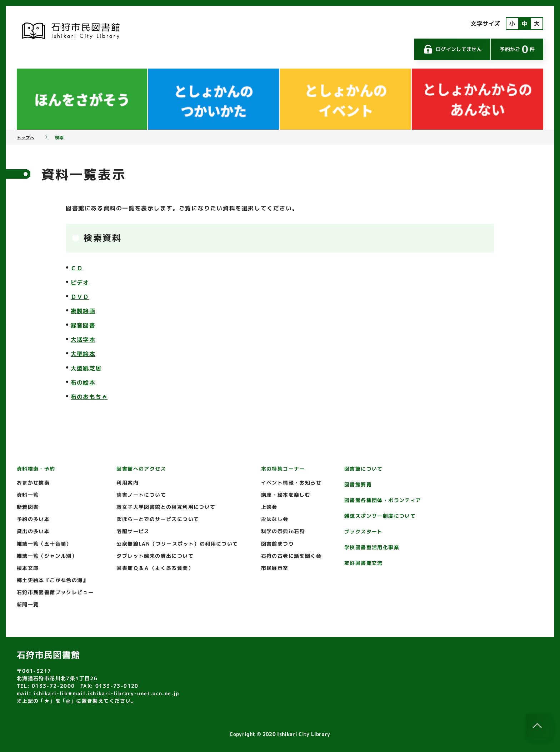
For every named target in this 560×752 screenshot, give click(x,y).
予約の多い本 (33, 519)
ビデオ (80, 282)
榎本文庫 (28, 568)
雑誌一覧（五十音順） (44, 544)
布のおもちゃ (89, 397)
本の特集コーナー (283, 469)
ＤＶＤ (80, 297)
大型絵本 (83, 354)
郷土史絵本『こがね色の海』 (52, 580)
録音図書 (83, 325)
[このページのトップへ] (537, 726)
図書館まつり (277, 544)
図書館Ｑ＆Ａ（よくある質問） (155, 568)
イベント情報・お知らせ (291, 483)
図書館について (364, 469)
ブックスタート (364, 532)
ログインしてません (452, 49)
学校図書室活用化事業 (372, 547)
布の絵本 (83, 382)
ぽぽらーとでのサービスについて (158, 519)
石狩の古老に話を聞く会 (291, 556)
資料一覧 (28, 495)
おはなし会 (275, 519)
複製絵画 (83, 311)
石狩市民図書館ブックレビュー (55, 592)
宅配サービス (133, 531)
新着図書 (28, 507)
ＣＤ (77, 268)
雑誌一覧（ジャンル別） (47, 556)
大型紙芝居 (86, 368)
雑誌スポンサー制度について (380, 516)
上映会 (269, 507)
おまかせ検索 (33, 483)
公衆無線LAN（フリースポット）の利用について (177, 544)
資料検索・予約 (36, 469)
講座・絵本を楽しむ (286, 495)
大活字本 (83, 340)
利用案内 (127, 483)
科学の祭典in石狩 (283, 531)
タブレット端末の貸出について (155, 556)
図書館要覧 (358, 484)
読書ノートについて (141, 495)
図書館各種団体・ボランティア (383, 500)
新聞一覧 (28, 604)
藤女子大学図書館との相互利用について (166, 507)
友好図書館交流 (364, 563)
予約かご (517, 49)
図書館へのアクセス (141, 469)
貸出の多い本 (33, 531)
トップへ (26, 138)
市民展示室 (275, 568)
